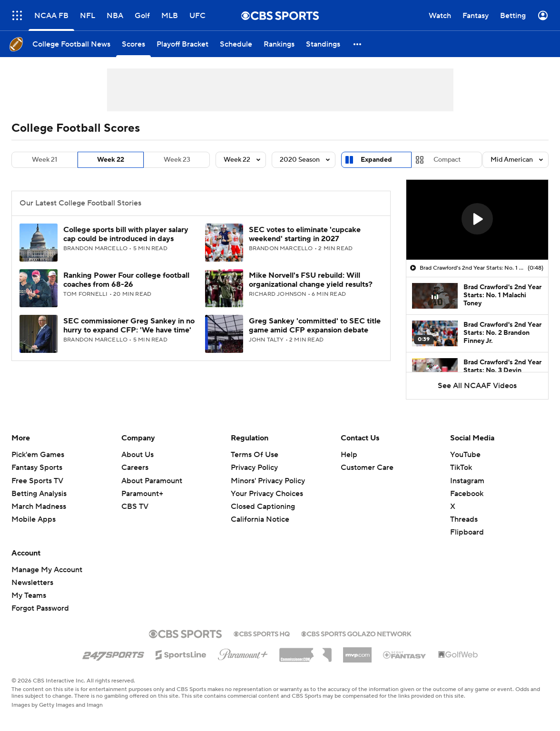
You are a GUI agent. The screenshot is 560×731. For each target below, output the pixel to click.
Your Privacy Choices (267, 494)
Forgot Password (40, 608)
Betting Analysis (39, 494)
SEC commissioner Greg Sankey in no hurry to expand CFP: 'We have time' (129, 326)
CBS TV (135, 507)
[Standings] (323, 44)
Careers (135, 468)
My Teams (29, 595)
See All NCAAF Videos (477, 386)
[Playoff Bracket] (182, 44)
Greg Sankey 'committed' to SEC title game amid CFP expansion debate (315, 326)
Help (349, 455)
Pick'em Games (38, 455)
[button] (358, 44)
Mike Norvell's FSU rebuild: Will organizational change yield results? (311, 280)
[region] (477, 220)
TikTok (461, 468)
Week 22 (111, 160)
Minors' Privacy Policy (268, 481)
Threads (464, 519)
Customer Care (367, 468)
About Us (138, 455)
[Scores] (133, 44)
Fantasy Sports (37, 468)
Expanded (376, 160)
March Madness (39, 507)
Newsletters (32, 583)
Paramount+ (142, 494)
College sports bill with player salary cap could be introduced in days (126, 234)
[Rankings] (279, 44)
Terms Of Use (255, 455)
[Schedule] (236, 44)
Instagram (467, 481)
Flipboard (467, 532)
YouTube (465, 455)
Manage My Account (47, 570)
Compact (447, 160)
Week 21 (44, 160)
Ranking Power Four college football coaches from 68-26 (126, 280)
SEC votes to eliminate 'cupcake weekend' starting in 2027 (305, 234)
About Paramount (152, 481)
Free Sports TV (37, 481)
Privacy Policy (254, 468)
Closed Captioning (263, 507)
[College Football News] (71, 44)
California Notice (260, 519)
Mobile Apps (34, 519)
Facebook (467, 494)
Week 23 (177, 160)
